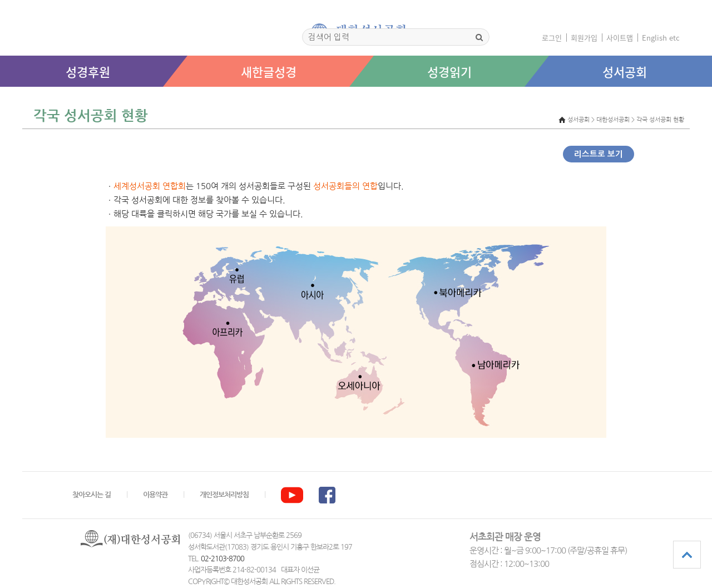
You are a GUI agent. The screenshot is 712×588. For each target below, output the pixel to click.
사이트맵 (620, 38)
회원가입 (584, 38)
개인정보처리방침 (224, 495)
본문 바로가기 (0, 98)
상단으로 (687, 555)
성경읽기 (449, 71)
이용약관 (155, 495)
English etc (661, 38)
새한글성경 (269, 71)
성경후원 (88, 71)
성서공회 (625, 71)
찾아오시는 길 (92, 495)
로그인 (552, 38)
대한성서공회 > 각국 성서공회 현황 (640, 120)
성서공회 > (581, 120)
